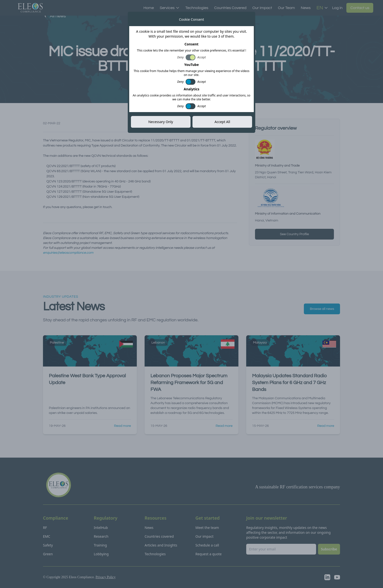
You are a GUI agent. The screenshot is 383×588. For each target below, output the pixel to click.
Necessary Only (161, 122)
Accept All (222, 122)
